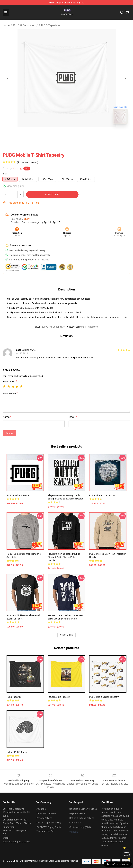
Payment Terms (77, 813)
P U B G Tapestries (50, 25)
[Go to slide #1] (58, 134)
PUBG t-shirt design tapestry (104, 697)
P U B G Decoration (24, 25)
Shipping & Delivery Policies (83, 809)
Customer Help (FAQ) (80, 827)
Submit (9, 433)
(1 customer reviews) (28, 162)
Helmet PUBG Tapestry (18, 752)
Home (6, 25)
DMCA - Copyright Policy (49, 823)
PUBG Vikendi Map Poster (102, 495)
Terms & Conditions (46, 813)
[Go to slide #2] (75, 134)
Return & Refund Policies (82, 818)
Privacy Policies (44, 818)
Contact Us (75, 823)
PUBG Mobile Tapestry (59, 697)
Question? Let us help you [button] (118, 864)
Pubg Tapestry (14, 697)
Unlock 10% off (127, 854)
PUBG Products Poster (18, 495)
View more (67, 635)
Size (5, 174)
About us (41, 809)
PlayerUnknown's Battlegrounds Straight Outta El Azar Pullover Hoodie (64, 557)
